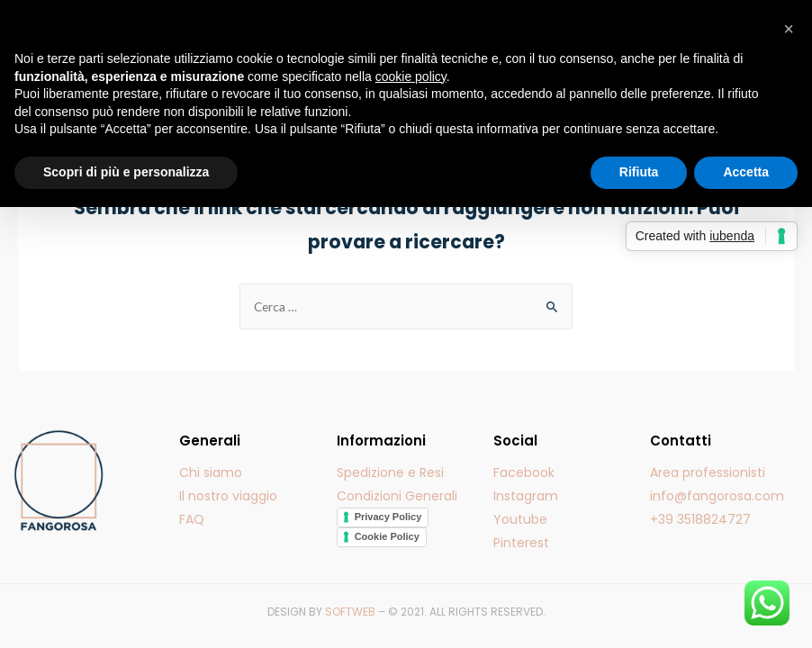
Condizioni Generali (397, 496)
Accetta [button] (746, 172)
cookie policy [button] (411, 76)
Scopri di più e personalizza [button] (126, 172)
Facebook (524, 472)
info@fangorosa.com (717, 496)
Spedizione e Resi (390, 472)
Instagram (526, 496)
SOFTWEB (350, 612)
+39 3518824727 (700, 519)
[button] (789, 29)
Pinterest (521, 543)
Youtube (520, 519)
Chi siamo (211, 472)
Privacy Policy (388, 517)
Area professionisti (708, 472)
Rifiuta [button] (639, 172)
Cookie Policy (387, 536)
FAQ (192, 519)
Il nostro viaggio (228, 496)
